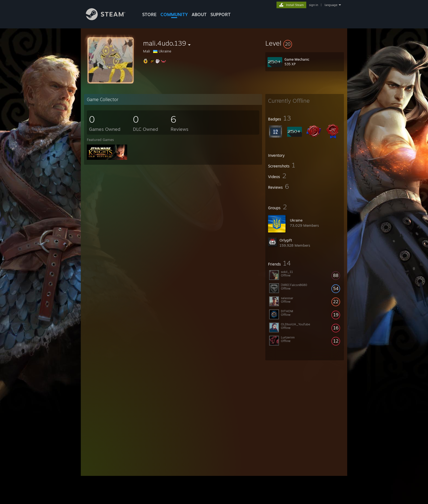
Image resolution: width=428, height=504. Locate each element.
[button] (305, 43)
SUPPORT (221, 14)
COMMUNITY (174, 14)
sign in (313, 5)
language (331, 5)
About (199, 14)
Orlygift (286, 240)
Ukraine (296, 220)
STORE (149, 14)
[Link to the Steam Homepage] (110, 19)
